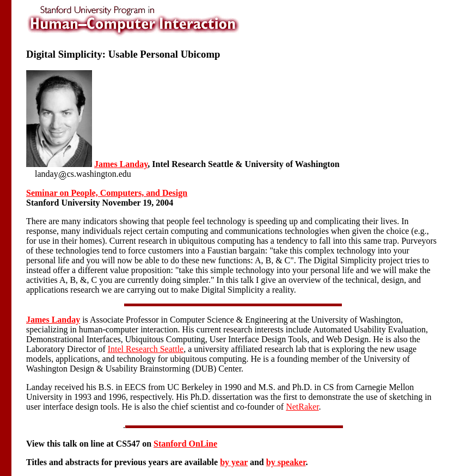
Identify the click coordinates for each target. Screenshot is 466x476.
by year (234, 462)
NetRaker (302, 407)
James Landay (121, 164)
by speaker (286, 462)
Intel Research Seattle (146, 349)
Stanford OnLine (185, 444)
